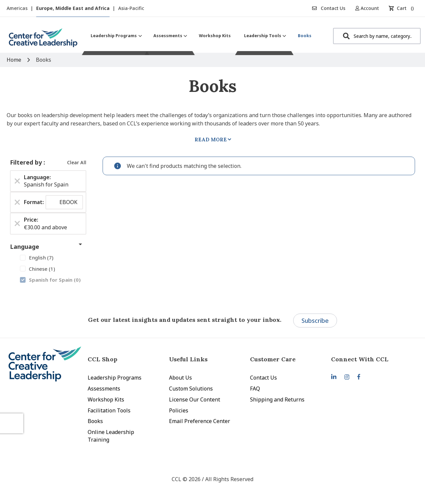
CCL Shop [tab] (102, 359)
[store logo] (43, 40)
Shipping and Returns (277, 399)
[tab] (372, 359)
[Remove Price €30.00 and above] (17, 224)
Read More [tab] (211, 140)
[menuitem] (115, 36)
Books (95, 421)
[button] (369, 8)
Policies (179, 410)
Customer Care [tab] (273, 359)
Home (15, 60)
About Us (180, 378)
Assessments (104, 389)
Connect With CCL (360, 359)
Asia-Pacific (131, 8)
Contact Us (329, 8)
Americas (18, 8)
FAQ (255, 389)
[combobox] (377, 36)
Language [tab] (25, 247)
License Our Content (195, 399)
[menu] (201, 36)
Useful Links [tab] (188, 359)
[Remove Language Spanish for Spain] (17, 181)
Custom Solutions (191, 389)
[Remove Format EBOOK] (17, 202)
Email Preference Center (200, 421)
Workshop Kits (106, 399)
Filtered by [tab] (27, 162)
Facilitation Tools (109, 410)
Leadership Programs (115, 378)
